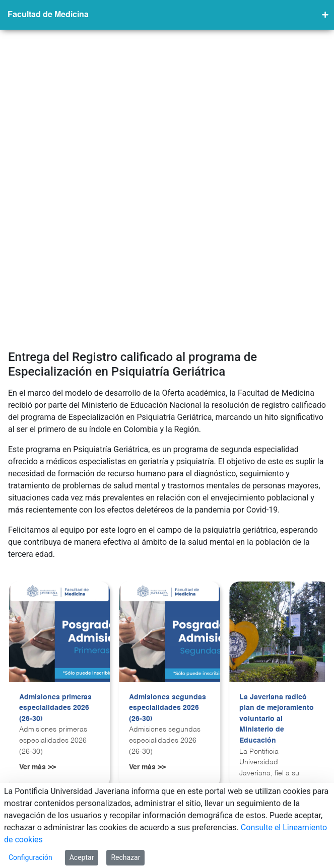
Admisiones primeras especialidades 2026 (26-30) (55, 519)
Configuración (30, 857)
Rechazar (125, 857)
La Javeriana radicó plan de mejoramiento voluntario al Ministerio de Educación (277, 530)
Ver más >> (38, 578)
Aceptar (82, 857)
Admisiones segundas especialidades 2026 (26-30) (168, 519)
